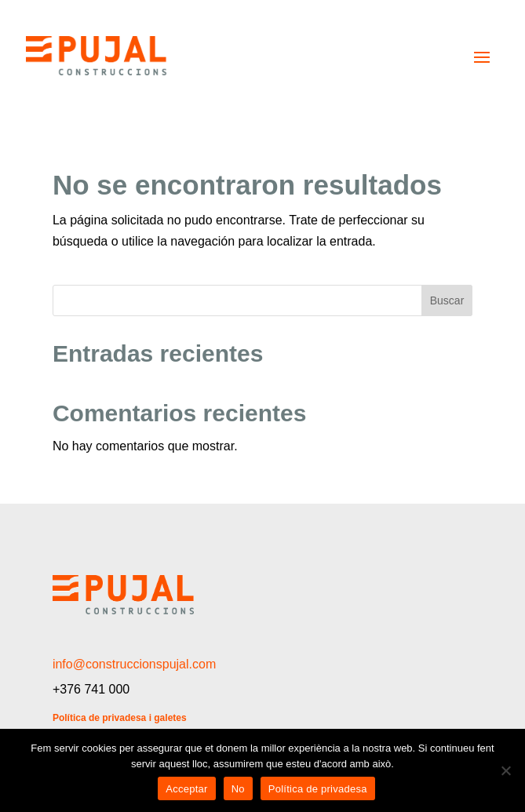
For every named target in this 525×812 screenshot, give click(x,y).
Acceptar (186, 789)
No (238, 789)
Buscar (447, 300)
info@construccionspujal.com (134, 664)
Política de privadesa (318, 789)
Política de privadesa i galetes (120, 718)
